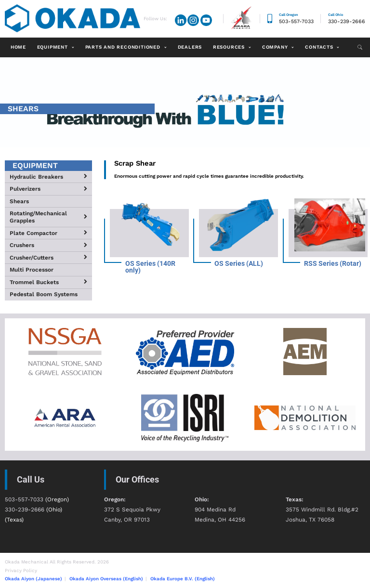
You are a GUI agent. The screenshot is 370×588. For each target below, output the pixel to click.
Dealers (190, 47)
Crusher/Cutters (32, 258)
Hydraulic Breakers (36, 177)
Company (275, 47)
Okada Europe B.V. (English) (183, 579)
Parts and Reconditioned (123, 47)
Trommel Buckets (34, 282)
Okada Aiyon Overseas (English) (106, 579)
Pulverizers (25, 189)
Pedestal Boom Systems (44, 294)
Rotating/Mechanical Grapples (38, 217)
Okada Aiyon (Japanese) (33, 579)
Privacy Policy (21, 570)
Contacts (319, 47)
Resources (229, 47)
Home (18, 47)
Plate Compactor (33, 233)
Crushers (22, 245)
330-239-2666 (347, 21)
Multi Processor (32, 270)
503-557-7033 (296, 21)
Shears (19, 201)
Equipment (53, 47)
